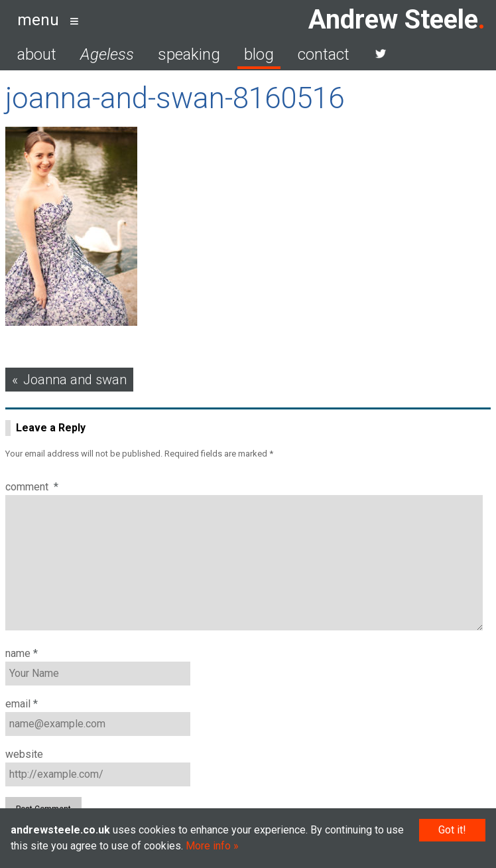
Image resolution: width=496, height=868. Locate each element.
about (37, 54)
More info (208, 846)
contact (324, 54)
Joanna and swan (75, 380)
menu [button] (38, 20)
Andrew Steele (393, 20)
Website (24, 754)
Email (22, 704)
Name (22, 653)
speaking (189, 54)
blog (259, 54)
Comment (32, 487)
